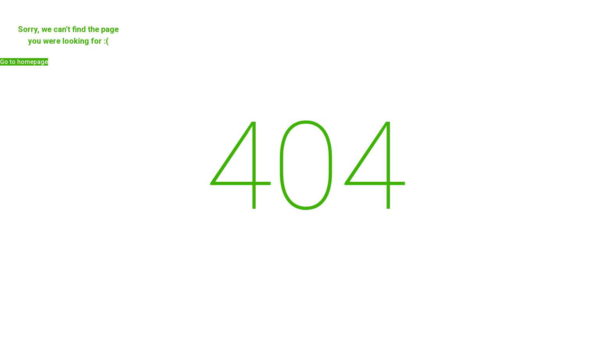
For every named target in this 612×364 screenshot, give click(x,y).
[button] (24, 62)
